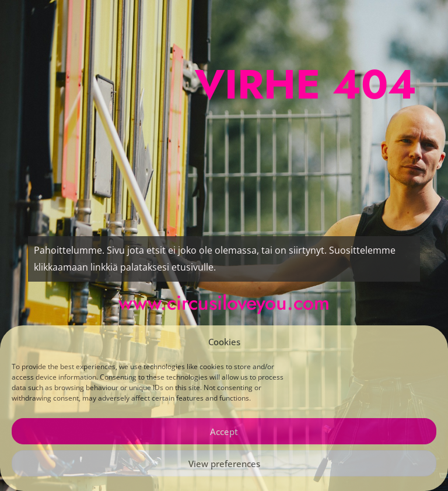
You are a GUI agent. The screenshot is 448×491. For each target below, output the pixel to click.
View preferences (224, 464)
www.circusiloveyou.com (224, 303)
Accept (224, 432)
